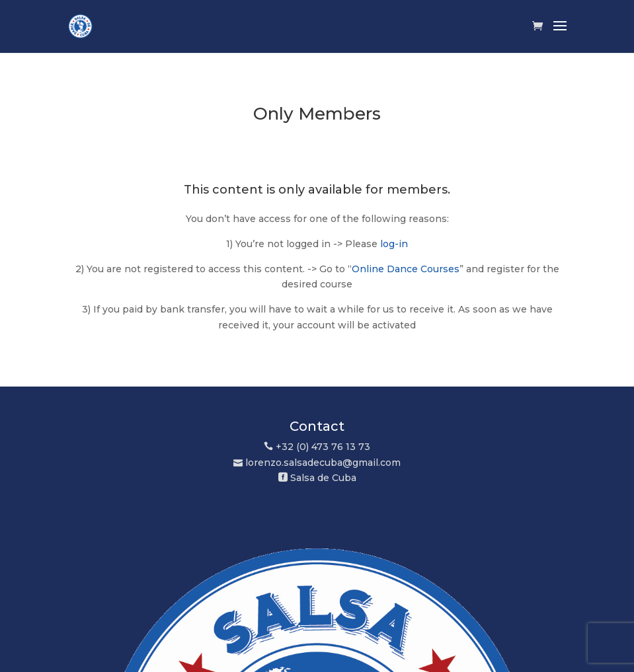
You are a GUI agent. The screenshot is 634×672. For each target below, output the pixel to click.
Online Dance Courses (406, 269)
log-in (394, 244)
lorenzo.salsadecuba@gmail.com (323, 463)
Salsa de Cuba (323, 478)
